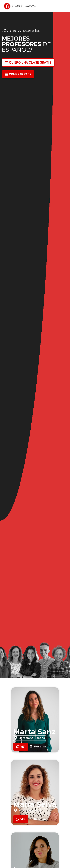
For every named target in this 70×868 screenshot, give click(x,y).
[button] (28, 62)
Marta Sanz (34, 732)
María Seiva (35, 804)
